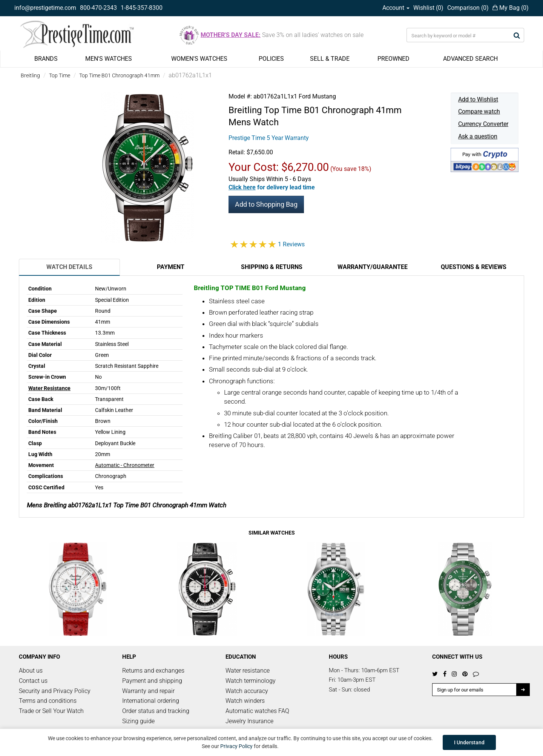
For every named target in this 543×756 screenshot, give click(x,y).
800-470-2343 (98, 8)
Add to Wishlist (478, 99)
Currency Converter (483, 124)
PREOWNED (393, 59)
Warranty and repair (148, 691)
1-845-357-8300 (142, 8)
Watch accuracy (247, 691)
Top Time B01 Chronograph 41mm (119, 75)
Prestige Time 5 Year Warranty (269, 138)
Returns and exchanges (153, 671)
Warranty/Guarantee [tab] (373, 267)
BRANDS (46, 59)
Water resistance (248, 671)
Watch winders (245, 701)
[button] (272, 187)
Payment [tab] (171, 267)
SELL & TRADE (330, 59)
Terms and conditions (48, 701)
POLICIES (271, 59)
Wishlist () (428, 8)
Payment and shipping (152, 681)
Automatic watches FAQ (257, 711)
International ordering (151, 701)
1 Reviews (291, 244)
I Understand (469, 742)
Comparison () (468, 8)
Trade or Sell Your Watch (51, 711)
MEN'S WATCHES (109, 59)
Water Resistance (49, 388)
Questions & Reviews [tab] (474, 267)
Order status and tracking (156, 711)
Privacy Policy (236, 746)
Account (396, 8)
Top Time (60, 75)
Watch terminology (251, 681)
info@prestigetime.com (45, 8)
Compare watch (479, 111)
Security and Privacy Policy (55, 691)
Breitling (30, 75)
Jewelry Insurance (249, 721)
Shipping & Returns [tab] (272, 267)
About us (31, 671)
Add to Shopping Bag (266, 204)
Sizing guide (138, 721)
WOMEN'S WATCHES (199, 59)
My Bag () (511, 8)
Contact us (33, 681)
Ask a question (478, 136)
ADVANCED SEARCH (470, 59)
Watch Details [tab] (69, 267)
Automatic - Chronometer (125, 465)
